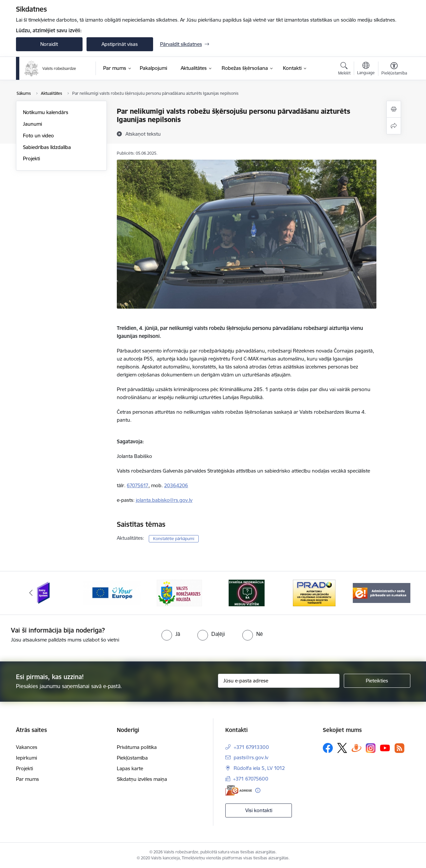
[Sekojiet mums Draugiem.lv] (356, 748)
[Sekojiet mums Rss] (399, 748)
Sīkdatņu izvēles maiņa (142, 779)
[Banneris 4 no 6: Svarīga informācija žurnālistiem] (247, 592)
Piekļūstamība (132, 758)
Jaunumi (32, 124)
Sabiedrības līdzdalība (47, 147)
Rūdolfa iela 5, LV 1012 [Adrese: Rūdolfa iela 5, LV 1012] (259, 768)
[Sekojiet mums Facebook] (328, 748)
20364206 (176, 485)
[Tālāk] (395, 593)
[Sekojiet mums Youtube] (385, 748)
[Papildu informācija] (258, 790)
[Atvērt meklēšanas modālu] (344, 70)
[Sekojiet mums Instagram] (371, 748)
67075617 (138, 485)
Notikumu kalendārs (46, 112)
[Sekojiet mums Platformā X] (342, 748)
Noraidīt (49, 44)
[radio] (171, 634)
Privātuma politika (137, 747)
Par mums (27, 779)
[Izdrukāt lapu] (394, 109)
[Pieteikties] (377, 681)
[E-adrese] (239, 790)
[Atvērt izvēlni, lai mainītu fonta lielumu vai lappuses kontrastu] (394, 70)
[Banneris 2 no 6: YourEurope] (112, 592)
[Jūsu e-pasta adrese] (279, 681)
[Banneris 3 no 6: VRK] (179, 592)
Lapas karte (130, 768)
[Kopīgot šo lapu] (394, 126)
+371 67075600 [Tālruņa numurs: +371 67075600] (251, 779)
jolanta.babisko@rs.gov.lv (164, 500)
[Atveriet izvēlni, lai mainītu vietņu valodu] (366, 69)
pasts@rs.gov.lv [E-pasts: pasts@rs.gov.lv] (251, 757)
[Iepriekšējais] (31, 593)
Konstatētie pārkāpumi (174, 539)
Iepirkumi (26, 758)
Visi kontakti (259, 810)
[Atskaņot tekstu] (143, 134)
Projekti (31, 158)
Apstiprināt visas (120, 44)
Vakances (27, 747)
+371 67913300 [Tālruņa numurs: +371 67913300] (251, 747)
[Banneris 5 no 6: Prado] (314, 592)
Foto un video (38, 136)
